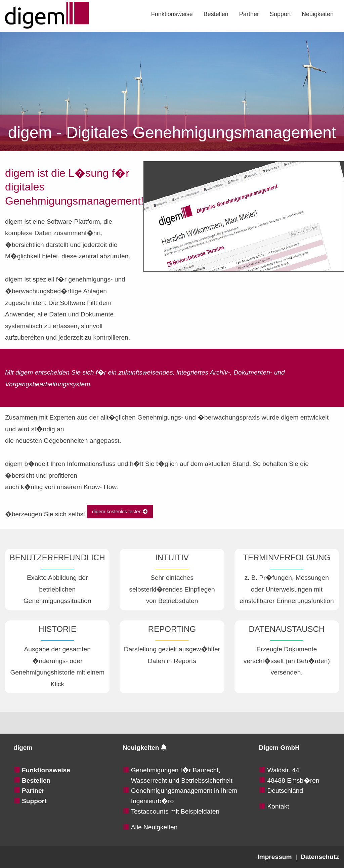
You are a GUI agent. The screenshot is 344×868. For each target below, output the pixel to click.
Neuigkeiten (318, 14)
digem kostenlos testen (120, 512)
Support (280, 14)
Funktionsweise (172, 14)
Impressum (274, 857)
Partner (249, 14)
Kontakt (278, 806)
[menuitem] (172, 14)
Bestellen (216, 14)
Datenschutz (320, 857)
